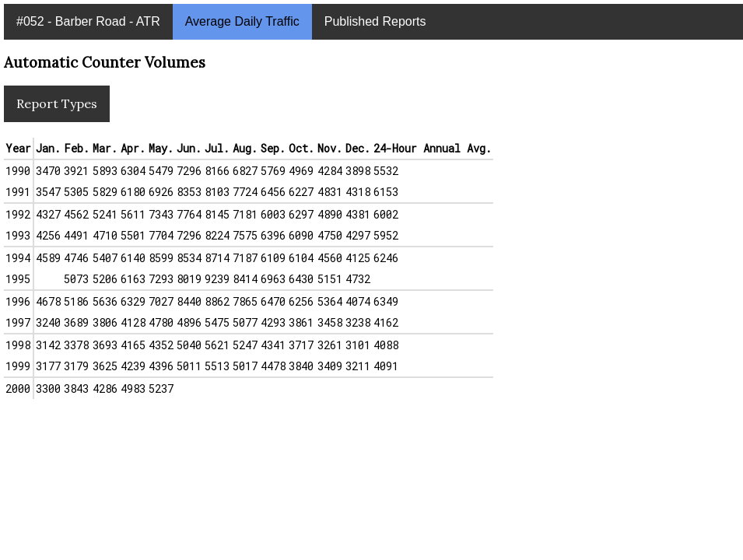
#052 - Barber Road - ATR (88, 21)
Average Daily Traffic (242, 21)
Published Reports (375, 21)
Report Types (57, 103)
